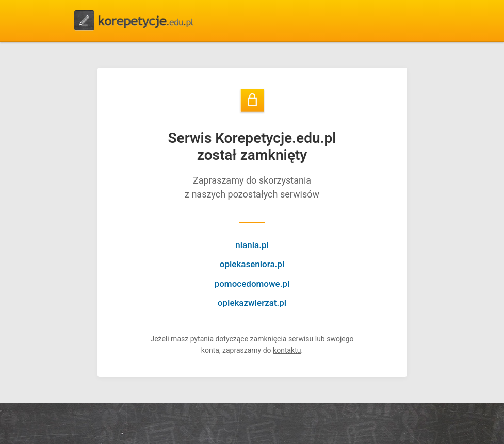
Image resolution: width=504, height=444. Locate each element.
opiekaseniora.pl (252, 264)
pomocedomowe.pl (252, 284)
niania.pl (252, 245)
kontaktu (287, 350)
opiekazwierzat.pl (252, 303)
